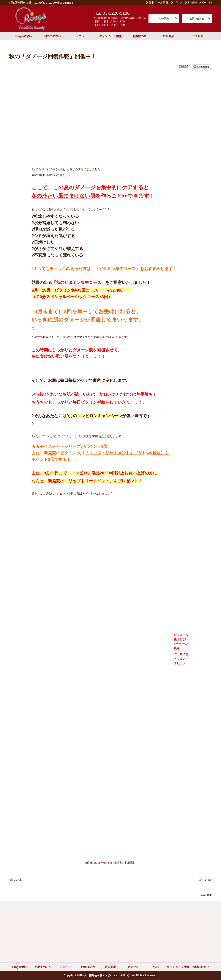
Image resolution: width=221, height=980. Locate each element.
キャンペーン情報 (110, 36)
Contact (207, 2)
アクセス (197, 36)
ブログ (178, 2)
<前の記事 (16, 880)
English (192, 2)
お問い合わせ (197, 19)
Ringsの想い (24, 36)
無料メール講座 (159, 2)
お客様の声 (140, 36)
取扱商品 (169, 36)
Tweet (183, 66)
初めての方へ (52, 36)
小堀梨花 (129, 863)
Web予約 (164, 19)
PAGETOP (206, 895)
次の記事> (205, 880)
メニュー (82, 36)
